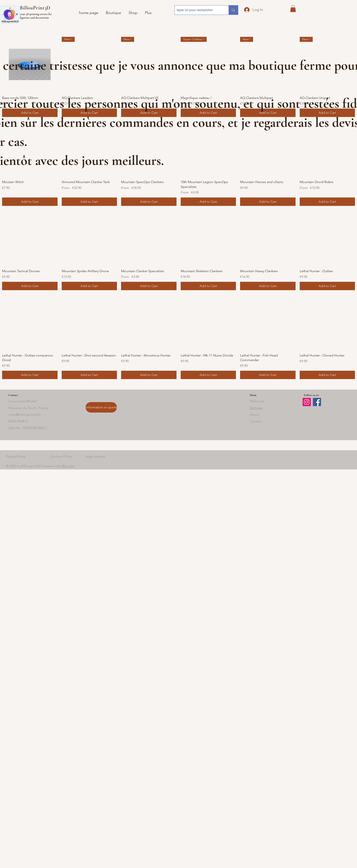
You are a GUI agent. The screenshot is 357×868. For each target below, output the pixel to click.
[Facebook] (317, 402)
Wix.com (68, 466)
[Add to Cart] (30, 202)
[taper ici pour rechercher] (198, 10)
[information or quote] (101, 407)
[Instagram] (307, 402)
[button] (293, 8)
